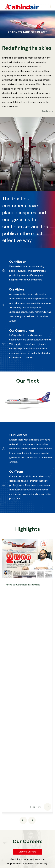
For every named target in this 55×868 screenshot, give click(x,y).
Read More (41, 807)
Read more (47, 111)
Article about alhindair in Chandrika (23, 585)
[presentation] (23, 820)
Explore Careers (27, 852)
